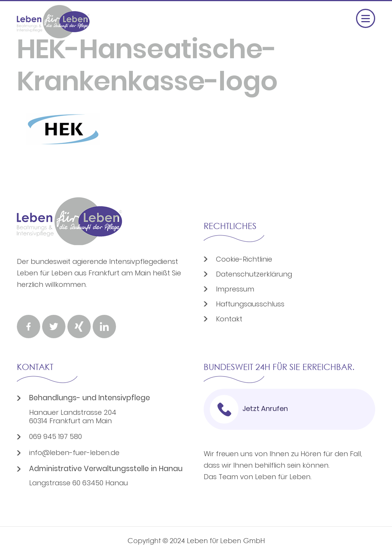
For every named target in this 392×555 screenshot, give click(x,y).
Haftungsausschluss (250, 305)
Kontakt (229, 320)
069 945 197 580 (56, 437)
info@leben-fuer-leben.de (74, 453)
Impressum (235, 290)
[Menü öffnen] (366, 18)
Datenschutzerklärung (254, 275)
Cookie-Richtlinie (244, 260)
